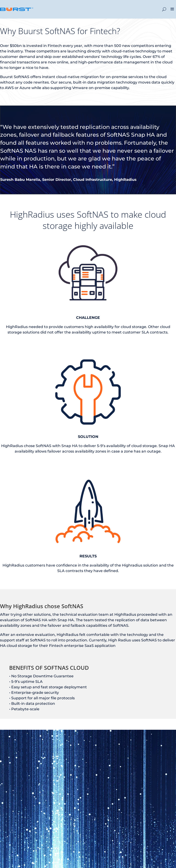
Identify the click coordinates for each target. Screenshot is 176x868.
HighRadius (125, 180)
